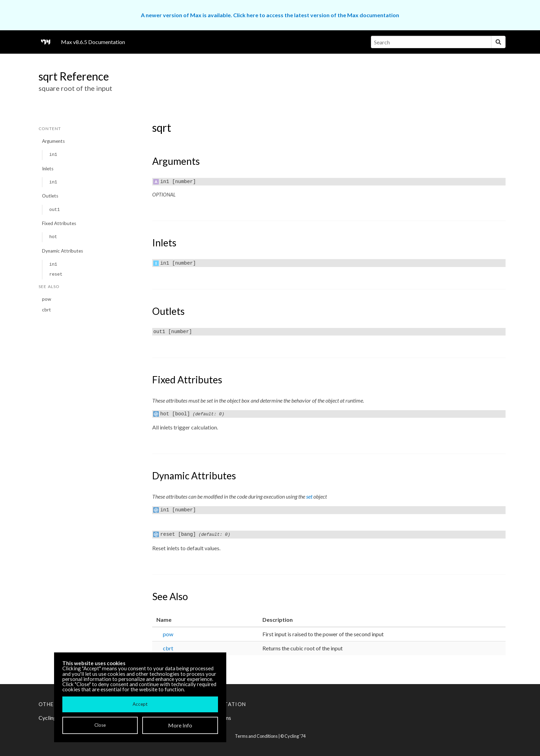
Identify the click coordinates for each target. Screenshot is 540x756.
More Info (180, 725)
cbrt (46, 310)
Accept (140, 704)
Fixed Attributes (59, 223)
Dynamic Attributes (63, 251)
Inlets (48, 169)
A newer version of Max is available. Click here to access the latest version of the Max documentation (270, 15)
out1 (55, 210)
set (309, 496)
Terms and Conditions (256, 736)
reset (56, 274)
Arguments (53, 141)
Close (100, 725)
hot (53, 237)
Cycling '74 (295, 736)
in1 (53, 155)
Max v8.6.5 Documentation (93, 42)
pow (46, 299)
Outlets (50, 196)
